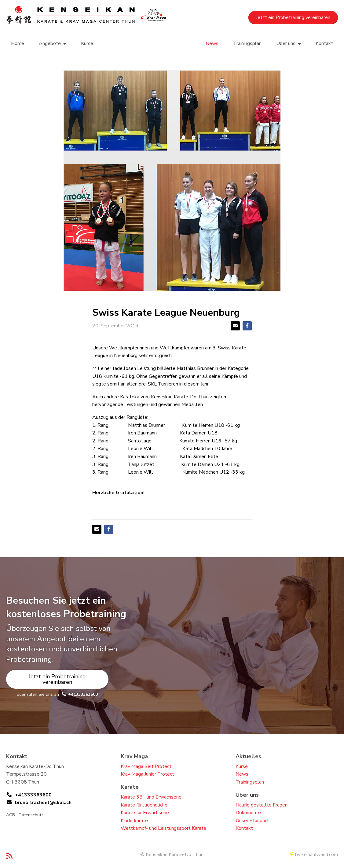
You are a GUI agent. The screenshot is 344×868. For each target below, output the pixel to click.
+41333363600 (83, 694)
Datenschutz (31, 815)
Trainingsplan (247, 43)
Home (18, 43)
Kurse (87, 43)
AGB (11, 815)
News (212, 43)
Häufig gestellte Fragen (262, 805)
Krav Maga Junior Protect (147, 774)
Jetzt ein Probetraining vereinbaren (293, 17)
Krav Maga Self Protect (146, 766)
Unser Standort (252, 821)
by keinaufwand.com (314, 855)
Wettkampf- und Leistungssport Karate (163, 828)
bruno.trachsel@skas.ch (43, 803)
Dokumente (248, 813)
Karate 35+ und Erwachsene (151, 797)
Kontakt (324, 43)
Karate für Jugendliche (144, 805)
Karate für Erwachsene (145, 813)
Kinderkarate (134, 821)
